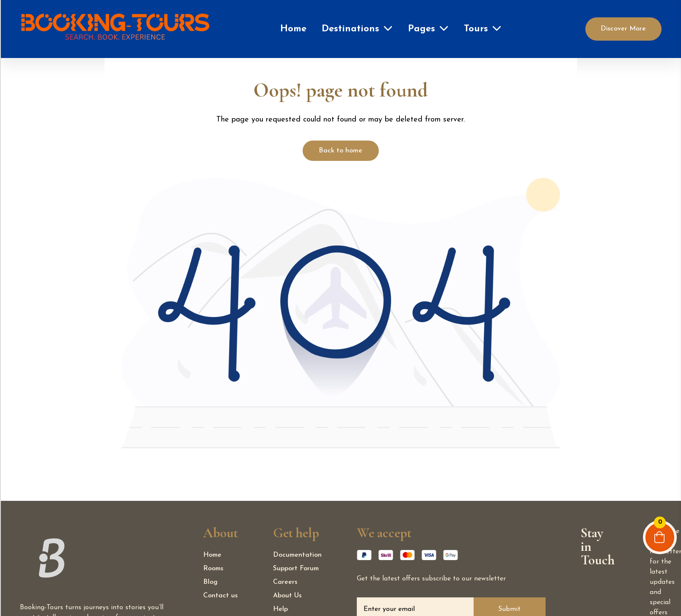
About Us (287, 596)
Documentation (297, 555)
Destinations (350, 29)
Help (280, 609)
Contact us (221, 596)
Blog (210, 582)
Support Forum (296, 569)
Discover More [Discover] (623, 29)
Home (293, 29)
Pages (422, 29)
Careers (285, 582)
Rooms (213, 569)
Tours (476, 29)
